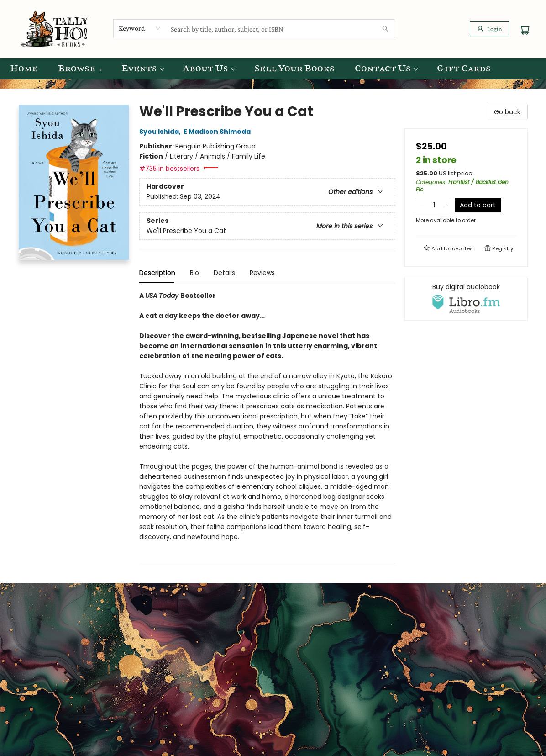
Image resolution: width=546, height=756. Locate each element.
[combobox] (140, 28)
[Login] (490, 29)
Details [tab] (224, 273)
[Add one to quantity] (446, 205)
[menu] (273, 69)
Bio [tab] (194, 273)
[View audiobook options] (466, 299)
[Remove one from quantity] (422, 205)
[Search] (385, 29)
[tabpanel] (267, 427)
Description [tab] (157, 273)
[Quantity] (434, 205)
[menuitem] (24, 69)
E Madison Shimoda (218, 132)
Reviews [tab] (262, 273)
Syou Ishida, (161, 132)
